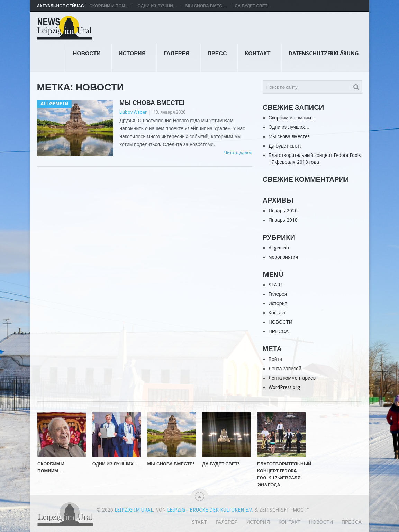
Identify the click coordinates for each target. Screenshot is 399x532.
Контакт (257, 54)
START (276, 285)
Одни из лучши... (157, 6)
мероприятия (283, 257)
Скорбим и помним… (292, 118)
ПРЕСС (217, 54)
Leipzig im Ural (134, 510)
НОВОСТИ (87, 54)
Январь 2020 (283, 211)
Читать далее (238, 153)
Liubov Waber (133, 112)
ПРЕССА (279, 331)
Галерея (177, 54)
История (132, 54)
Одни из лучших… (289, 127)
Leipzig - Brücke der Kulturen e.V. (210, 510)
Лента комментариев (292, 378)
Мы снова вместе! (152, 103)
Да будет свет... (253, 6)
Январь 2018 (283, 220)
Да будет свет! (285, 146)
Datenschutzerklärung (324, 54)
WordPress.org (284, 387)
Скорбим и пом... (109, 6)
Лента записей (285, 369)
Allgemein (279, 248)
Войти (275, 359)
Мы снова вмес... (205, 6)
